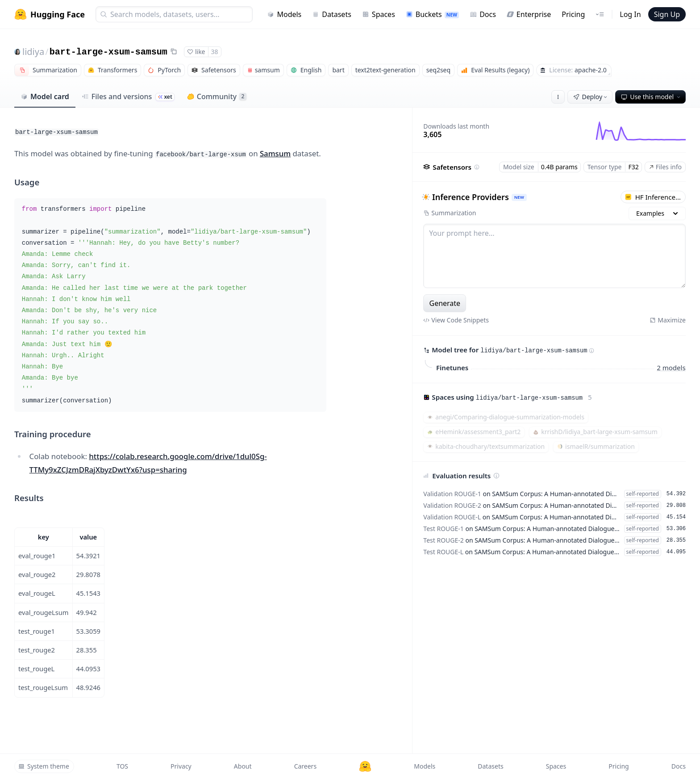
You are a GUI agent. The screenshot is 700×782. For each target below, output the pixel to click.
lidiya (33, 52)
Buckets (432, 14)
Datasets (332, 14)
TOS (122, 766)
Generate (445, 303)
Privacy (181, 766)
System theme (44, 766)
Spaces (379, 14)
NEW (519, 197)
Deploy (591, 97)
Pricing (573, 14)
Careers (305, 766)
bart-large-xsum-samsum (108, 52)
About (243, 766)
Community (217, 96)
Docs (483, 14)
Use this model (651, 97)
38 (215, 52)
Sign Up (667, 14)
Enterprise (529, 14)
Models (284, 14)
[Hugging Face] (365, 766)
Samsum (275, 153)
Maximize (668, 320)
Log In (630, 14)
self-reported (643, 494)
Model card (45, 96)
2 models (671, 367)
